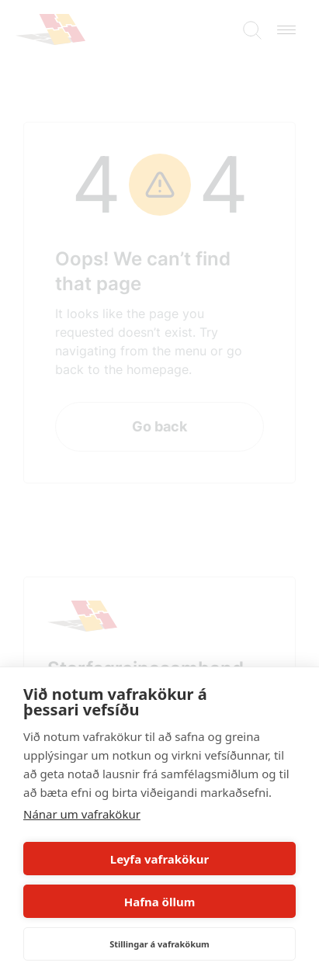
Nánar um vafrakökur (82, 814)
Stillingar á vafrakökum (159, 944)
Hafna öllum (160, 902)
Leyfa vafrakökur (159, 859)
